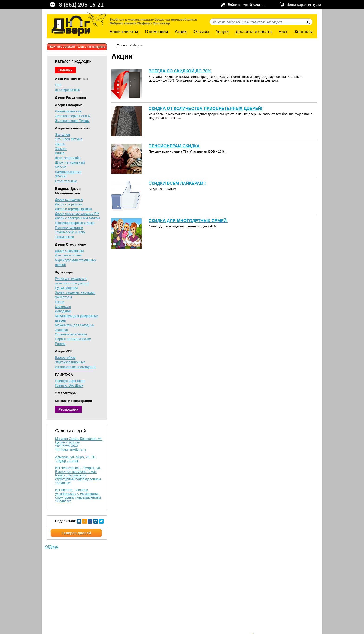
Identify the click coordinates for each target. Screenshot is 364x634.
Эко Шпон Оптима (69, 139)
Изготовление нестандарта (75, 367)
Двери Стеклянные (70, 244)
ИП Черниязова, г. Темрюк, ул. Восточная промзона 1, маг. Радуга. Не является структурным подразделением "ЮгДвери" (78, 475)
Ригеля (60, 344)
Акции (181, 32)
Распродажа (68, 409)
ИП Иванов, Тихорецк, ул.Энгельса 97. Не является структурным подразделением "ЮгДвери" (78, 496)
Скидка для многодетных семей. (188, 221)
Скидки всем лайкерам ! (177, 183)
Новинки (65, 70)
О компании (156, 32)
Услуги (222, 32)
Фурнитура (64, 272)
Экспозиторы (66, 393)
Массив (61, 167)
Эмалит (61, 148)
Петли (60, 302)
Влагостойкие (65, 358)
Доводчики (63, 311)
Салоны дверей (71, 431)
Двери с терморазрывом (73, 209)
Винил (60, 153)
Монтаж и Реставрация (73, 401)
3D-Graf (61, 176)
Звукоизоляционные (70, 362)
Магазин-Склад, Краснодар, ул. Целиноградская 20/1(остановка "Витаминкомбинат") (79, 444)
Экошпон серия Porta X (73, 116)
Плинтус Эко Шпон (69, 385)
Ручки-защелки (66, 288)
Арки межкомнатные (72, 79)
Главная (122, 45)
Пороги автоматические (73, 339)
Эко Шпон (62, 135)
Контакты (304, 32)
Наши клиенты (124, 32)
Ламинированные (68, 111)
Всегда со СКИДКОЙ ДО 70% (180, 71)
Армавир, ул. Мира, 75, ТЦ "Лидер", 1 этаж (75, 459)
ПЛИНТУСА (64, 374)
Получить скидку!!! (62, 47)
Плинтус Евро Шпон (70, 381)
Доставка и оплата (254, 32)
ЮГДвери (52, 547)
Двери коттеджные (69, 200)
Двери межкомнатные (73, 128)
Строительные (66, 181)
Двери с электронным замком (77, 218)
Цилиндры (63, 306)
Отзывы (201, 32)
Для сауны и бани (68, 255)
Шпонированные (68, 90)
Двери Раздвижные (71, 97)
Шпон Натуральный (70, 162)
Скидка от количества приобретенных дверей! (205, 108)
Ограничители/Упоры (71, 334)
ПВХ (58, 85)
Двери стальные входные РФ (77, 214)
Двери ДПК (64, 351)
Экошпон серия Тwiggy (72, 121)
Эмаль (60, 144)
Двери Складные (69, 105)
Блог (283, 32)
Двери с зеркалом (69, 204)
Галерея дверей (76, 533)
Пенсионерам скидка (174, 146)
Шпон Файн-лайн (68, 158)
